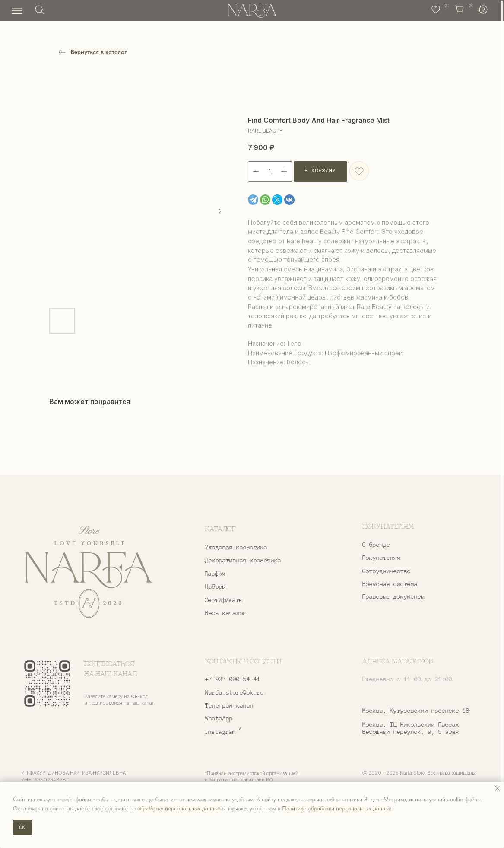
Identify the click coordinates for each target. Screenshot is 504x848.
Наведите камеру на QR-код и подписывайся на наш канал (119, 700)
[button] (411, 571)
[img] (89, 572)
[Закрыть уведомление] (498, 788)
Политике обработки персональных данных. (337, 808)
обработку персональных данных (179, 808)
